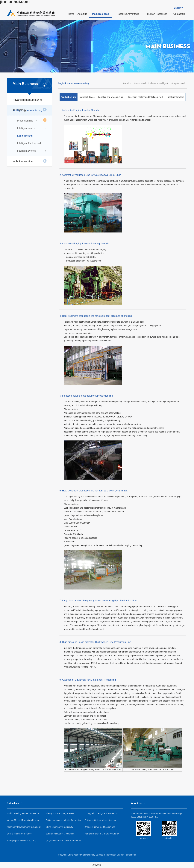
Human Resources (157, 14)
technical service (30, 161)
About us (82, 14)
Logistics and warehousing (32, 137)
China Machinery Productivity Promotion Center (59, 828)
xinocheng (131, 855)
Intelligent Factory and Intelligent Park (32, 145)
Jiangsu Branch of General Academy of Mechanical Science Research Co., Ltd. (102, 835)
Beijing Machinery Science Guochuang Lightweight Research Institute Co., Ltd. (23, 835)
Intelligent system (32, 151)
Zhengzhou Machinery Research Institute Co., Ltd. (61, 815)
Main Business (101, 14)
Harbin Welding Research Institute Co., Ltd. (23, 815)
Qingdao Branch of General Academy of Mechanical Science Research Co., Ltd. (63, 842)
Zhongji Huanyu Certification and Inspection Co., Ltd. (100, 828)
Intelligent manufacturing (30, 112)
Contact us (179, 14)
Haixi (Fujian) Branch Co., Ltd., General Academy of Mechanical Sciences (22, 842)
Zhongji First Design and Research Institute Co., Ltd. (101, 815)
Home (71, 14)
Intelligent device (32, 128)
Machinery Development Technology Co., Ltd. (24, 828)
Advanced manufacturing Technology (30, 102)
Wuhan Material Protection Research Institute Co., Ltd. (24, 821)
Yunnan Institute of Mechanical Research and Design (60, 835)
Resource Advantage (128, 14)
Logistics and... (179, 83)
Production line (27, 121)
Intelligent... (164, 83)
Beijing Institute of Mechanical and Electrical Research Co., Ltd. (100, 821)
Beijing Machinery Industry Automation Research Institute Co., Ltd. (64, 821)
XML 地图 (97, 865)
